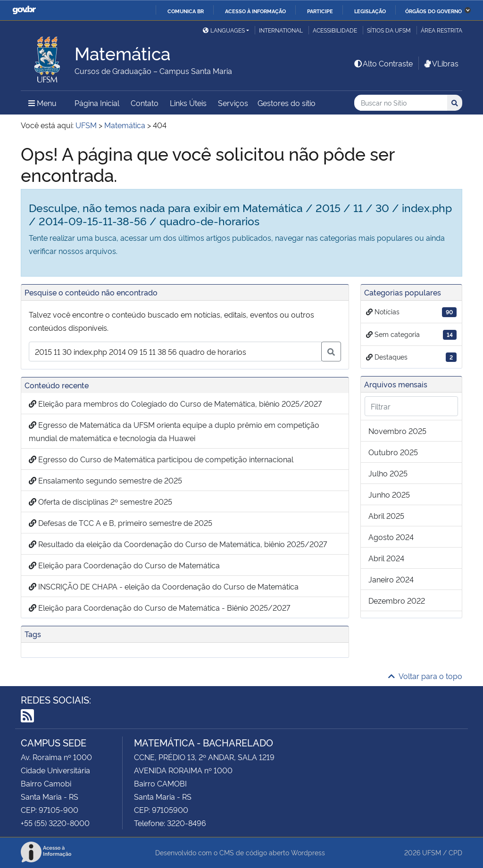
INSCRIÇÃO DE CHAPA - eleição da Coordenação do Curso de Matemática (164, 586)
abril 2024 (386, 558)
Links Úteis (188, 103)
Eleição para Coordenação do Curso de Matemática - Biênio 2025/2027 (159, 607)
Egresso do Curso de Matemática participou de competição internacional (161, 459)
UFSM (432, 852)
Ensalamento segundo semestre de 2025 (105, 480)
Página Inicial (97, 103)
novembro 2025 (397, 431)
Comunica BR (186, 11)
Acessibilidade (335, 30)
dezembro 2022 (397, 600)
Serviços (233, 103)
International (281, 30)
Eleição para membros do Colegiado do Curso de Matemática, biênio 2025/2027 (175, 403)
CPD (455, 852)
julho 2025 (388, 473)
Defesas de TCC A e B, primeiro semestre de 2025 (121, 523)
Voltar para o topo (425, 676)
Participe (320, 11)
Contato (145, 103)
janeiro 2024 (391, 579)
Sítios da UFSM (389, 30)
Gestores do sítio (287, 103)
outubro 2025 (393, 452)
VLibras (441, 63)
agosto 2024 (391, 537)
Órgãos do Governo (433, 11)
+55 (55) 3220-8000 (55, 823)
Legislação (370, 11)
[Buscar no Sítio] (401, 103)
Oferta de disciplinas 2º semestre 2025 (100, 501)
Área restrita (441, 30)
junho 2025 (389, 494)
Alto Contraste (383, 63)
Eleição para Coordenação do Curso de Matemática (124, 565)
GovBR (24, 10)
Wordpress (308, 852)
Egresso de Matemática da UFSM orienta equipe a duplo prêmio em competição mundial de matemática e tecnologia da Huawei (174, 431)
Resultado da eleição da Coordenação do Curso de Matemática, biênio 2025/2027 (178, 544)
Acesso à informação (255, 11)
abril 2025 (386, 516)
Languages (224, 30)
